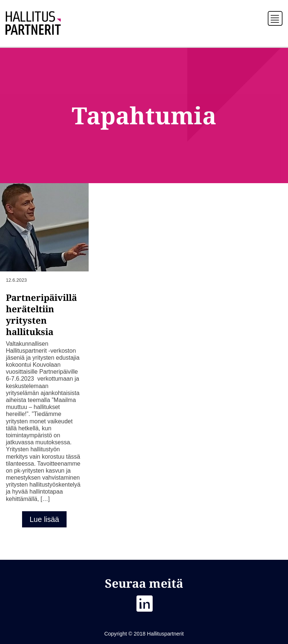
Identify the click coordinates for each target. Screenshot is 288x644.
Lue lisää (44, 519)
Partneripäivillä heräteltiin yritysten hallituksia (41, 314)
